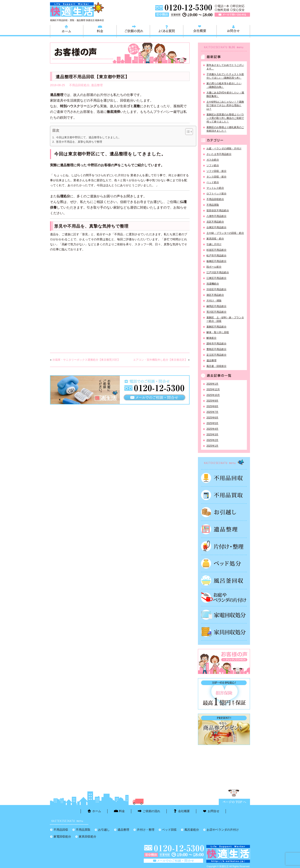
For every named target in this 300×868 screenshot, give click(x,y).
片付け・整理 (224, 546)
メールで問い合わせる (232, 15)
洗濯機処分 (213, 284)
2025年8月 (212, 406)
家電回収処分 (224, 615)
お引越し (224, 512)
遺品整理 (97, 85)
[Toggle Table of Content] (187, 132)
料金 (100, 31)
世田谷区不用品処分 (218, 210)
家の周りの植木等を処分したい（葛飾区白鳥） (224, 85)
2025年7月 (212, 412)
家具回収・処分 (215, 239)
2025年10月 (213, 395)
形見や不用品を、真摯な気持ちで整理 (79, 142)
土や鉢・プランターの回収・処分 (225, 233)
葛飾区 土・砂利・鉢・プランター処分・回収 (225, 319)
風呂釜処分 (224, 581)
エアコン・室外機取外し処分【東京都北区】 (160, 360)
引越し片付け (214, 244)
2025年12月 (213, 389)
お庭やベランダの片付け (224, 598)
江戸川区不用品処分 (218, 272)
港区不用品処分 (215, 295)
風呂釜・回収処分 (216, 366)
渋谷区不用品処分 (216, 289)
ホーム (67, 31)
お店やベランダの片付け (223, 830)
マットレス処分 (215, 188)
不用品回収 (224, 478)
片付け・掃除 (214, 301)
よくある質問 (167, 31)
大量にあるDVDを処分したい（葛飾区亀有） (225, 94)
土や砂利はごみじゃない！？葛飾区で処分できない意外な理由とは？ (225, 105)
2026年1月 (212, 384)
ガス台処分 (213, 160)
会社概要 (200, 31)
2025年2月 (212, 440)
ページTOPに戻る (234, 802)
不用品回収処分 (79, 85)
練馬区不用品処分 (216, 306)
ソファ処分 (213, 165)
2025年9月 (212, 401)
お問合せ (233, 31)
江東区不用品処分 (216, 278)
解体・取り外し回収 (218, 332)
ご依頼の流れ (133, 31)
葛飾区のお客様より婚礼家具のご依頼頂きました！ (225, 129)
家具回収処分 (224, 632)
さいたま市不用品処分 (219, 154)
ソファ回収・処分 (216, 171)
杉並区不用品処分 (216, 250)
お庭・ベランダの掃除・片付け (224, 149)
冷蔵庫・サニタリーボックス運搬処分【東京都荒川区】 (86, 360)
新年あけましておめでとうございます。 (225, 67)
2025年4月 (212, 429)
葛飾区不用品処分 (216, 327)
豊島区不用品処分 (216, 349)
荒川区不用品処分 (216, 312)
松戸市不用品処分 (216, 256)
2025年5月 (212, 423)
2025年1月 (212, 446)
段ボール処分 (214, 267)
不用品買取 (213, 205)
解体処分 (211, 338)
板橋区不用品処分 (216, 261)
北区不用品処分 (215, 222)
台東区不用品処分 (216, 227)
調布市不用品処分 (216, 344)
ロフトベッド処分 (216, 194)
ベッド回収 (224, 563)
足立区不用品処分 (216, 355)
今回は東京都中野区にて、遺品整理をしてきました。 (89, 137)
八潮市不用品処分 (216, 216)
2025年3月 (212, 435)
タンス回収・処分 (216, 177)
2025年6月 (212, 418)
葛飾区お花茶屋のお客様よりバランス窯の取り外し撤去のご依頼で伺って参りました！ (225, 118)
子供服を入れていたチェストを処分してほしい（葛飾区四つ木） (225, 76)
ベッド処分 (213, 182)
